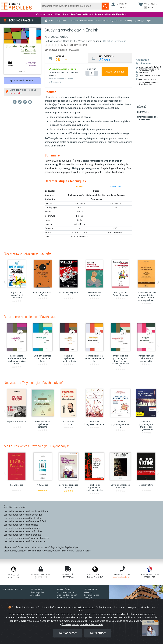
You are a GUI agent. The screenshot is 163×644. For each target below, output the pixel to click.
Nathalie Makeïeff (53, 41)
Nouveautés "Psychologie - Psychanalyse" (33, 383)
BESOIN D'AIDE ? (64, 589)
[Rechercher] (71, 6)
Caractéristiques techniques (148, 118)
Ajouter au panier (115, 72)
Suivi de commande (66, 592)
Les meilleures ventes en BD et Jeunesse (24, 541)
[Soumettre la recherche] (105, 6)
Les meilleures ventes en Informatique (23, 515)
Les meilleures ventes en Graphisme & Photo (26, 511)
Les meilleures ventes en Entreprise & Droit (25, 521)
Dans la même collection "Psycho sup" (31, 317)
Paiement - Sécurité (65, 598)
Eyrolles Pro (35, 595)
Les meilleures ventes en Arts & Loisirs (23, 531)
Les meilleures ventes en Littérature (22, 528)
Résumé (142, 107)
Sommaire (143, 112)
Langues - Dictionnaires (30, 551)
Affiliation (88, 592)
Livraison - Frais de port (67, 595)
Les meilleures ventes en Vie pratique (23, 535)
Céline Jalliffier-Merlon (74, 41)
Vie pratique (10, 547)
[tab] (67, 58)
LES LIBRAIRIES (37, 589)
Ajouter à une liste (22, 81)
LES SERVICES (90, 589)
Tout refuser (98, 633)
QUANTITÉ (92, 69)
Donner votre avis (78, 45)
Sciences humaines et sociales (33, 547)
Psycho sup (96, 199)
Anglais (47, 551)
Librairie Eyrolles (37, 592)
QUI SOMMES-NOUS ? (12, 589)
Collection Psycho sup (115, 41)
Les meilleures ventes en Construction (23, 518)
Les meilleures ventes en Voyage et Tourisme (27, 538)
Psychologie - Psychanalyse (65, 547)
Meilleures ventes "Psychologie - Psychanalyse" (37, 446)
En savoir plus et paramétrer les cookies (82, 625)
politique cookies (86, 607)
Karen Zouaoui (94, 41)
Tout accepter (68, 633)
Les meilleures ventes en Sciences (21, 525)
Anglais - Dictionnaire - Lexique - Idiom (72, 551)
